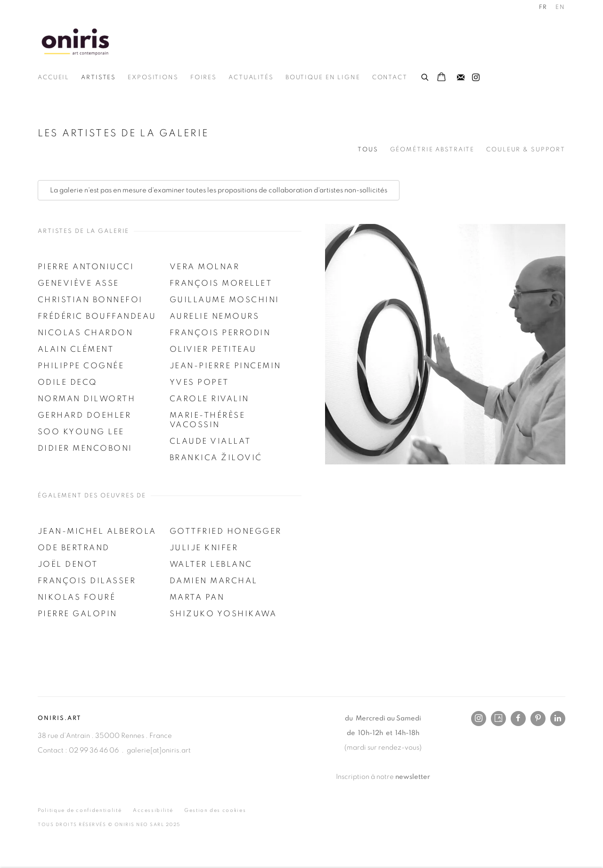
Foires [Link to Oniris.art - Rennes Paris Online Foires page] (204, 78)
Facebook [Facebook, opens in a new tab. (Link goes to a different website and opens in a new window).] (518, 719)
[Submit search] (425, 76)
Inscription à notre (366, 777)
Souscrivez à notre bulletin (461, 78)
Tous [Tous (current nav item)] (368, 150)
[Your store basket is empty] (441, 78)
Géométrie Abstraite (432, 150)
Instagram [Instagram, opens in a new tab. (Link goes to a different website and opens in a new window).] (476, 78)
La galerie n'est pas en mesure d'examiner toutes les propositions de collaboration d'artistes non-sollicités (219, 190)
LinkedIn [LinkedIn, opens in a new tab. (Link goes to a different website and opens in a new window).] (558, 719)
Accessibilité (153, 810)
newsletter (413, 777)
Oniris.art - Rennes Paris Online (75, 41)
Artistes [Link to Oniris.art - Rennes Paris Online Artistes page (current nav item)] (98, 78)
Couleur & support (526, 150)
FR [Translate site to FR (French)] (543, 7)
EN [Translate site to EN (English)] (560, 7)
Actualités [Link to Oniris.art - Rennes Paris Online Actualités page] (251, 78)
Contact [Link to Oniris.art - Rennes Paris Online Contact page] (390, 78)
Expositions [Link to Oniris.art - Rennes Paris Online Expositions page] (153, 78)
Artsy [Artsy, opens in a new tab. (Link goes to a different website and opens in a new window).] (498, 719)
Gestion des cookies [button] (215, 810)
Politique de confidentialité (80, 810)
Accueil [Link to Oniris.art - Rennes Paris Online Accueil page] (53, 78)
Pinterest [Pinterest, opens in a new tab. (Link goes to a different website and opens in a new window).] (538, 719)
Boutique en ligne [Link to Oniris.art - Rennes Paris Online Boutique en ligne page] (323, 78)
